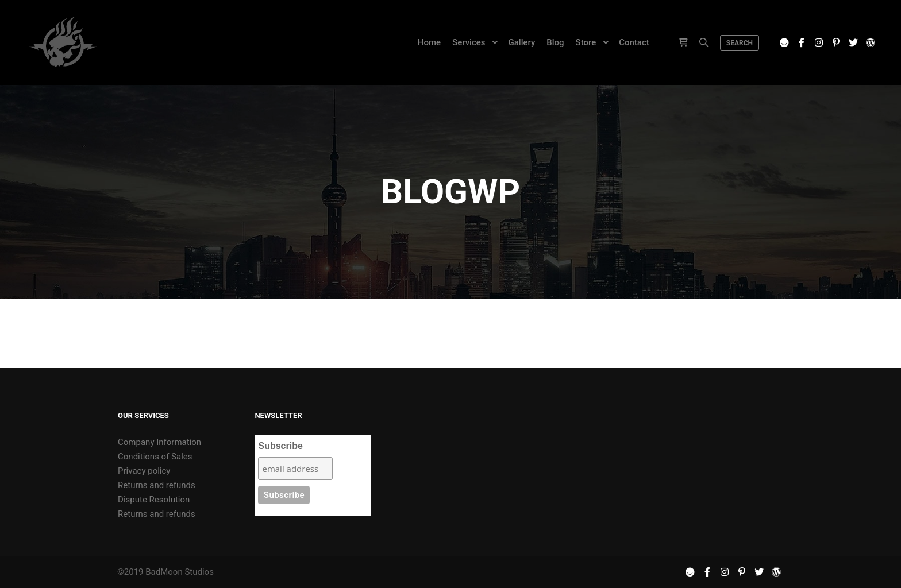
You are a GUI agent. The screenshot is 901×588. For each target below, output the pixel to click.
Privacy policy (144, 471)
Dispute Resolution (154, 500)
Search (740, 43)
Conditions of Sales (155, 457)
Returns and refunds (157, 485)
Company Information (159, 442)
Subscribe (280, 446)
